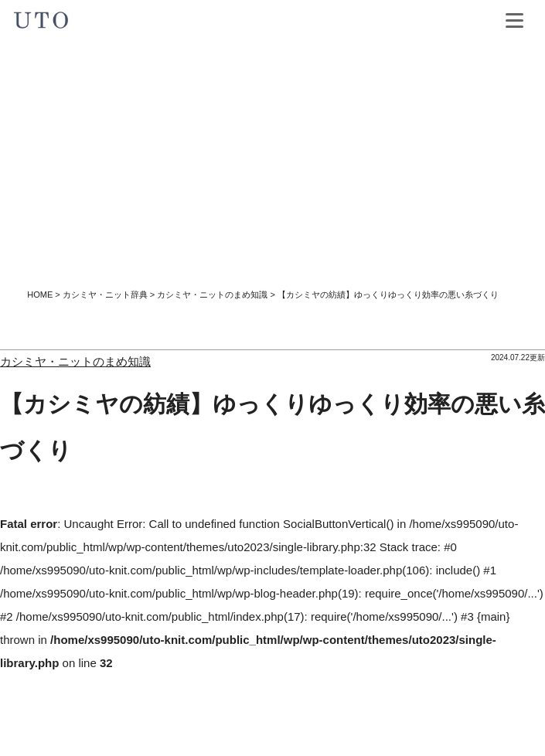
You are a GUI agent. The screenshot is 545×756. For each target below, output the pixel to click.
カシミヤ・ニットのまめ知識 (212, 295)
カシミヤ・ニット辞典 (105, 295)
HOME (40, 295)
